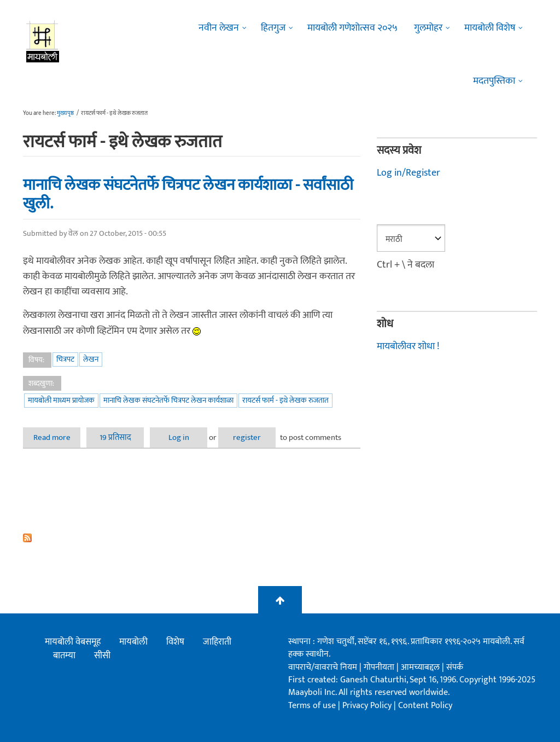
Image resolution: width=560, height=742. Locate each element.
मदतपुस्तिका (494, 81)
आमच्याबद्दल (421, 667)
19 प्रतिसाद (115, 437)
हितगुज (273, 28)
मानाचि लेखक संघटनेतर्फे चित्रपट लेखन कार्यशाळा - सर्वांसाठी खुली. (188, 195)
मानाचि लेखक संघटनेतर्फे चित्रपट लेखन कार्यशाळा (168, 400)
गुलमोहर (428, 28)
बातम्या (64, 656)
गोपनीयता (380, 667)
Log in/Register (409, 173)
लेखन (91, 359)
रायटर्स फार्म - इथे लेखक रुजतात (285, 400)
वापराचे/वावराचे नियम (323, 667)
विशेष (175, 642)
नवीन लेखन (219, 28)
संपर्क (455, 667)
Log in (179, 437)
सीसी (102, 656)
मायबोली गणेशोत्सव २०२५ (352, 28)
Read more (57, 437)
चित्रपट (65, 359)
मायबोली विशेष (490, 28)
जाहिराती (217, 642)
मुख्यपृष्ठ (65, 113)
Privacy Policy (368, 706)
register (247, 437)
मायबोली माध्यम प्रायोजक (61, 400)
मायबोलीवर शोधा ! (408, 346)
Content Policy (425, 706)
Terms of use (312, 706)
